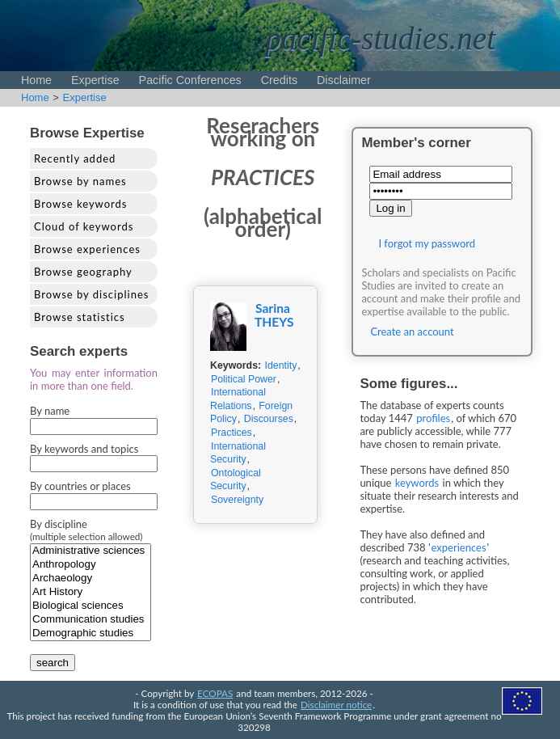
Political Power (244, 379)
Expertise (95, 80)
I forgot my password (427, 243)
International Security (238, 453)
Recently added (75, 158)
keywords (417, 483)
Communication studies (91, 620)
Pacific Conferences (190, 80)
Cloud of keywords (84, 226)
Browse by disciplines (91, 294)
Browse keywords (81, 204)
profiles (433, 418)
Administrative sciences (91, 551)
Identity (281, 365)
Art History (91, 592)
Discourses (269, 419)
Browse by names (80, 181)
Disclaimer (344, 80)
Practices (232, 433)
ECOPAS (215, 693)
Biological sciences (91, 606)
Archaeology (91, 579)
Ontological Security (236, 480)
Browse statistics (80, 317)
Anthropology (91, 565)
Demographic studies (91, 633)
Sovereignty (237, 500)
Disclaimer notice (336, 704)
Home (36, 80)
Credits (279, 80)
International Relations (238, 399)
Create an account (412, 331)
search (53, 663)
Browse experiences (87, 249)
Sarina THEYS (274, 315)
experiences (459, 547)
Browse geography (83, 272)
